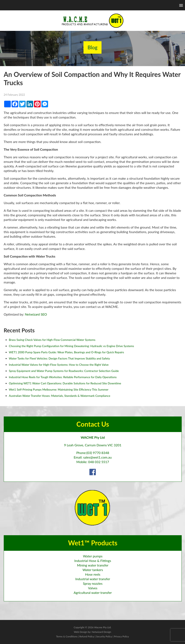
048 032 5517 (99, 462)
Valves (93, 588)
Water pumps (93, 556)
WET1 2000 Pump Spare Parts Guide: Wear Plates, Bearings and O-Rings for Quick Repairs (67, 352)
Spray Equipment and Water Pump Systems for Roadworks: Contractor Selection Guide (64, 371)
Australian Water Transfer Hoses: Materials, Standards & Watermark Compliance (60, 396)
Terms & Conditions (67, 636)
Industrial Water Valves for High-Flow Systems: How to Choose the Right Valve (59, 365)
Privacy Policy (121, 636)
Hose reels (93, 574)
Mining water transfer (93, 565)
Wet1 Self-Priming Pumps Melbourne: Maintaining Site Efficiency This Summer (59, 389)
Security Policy (104, 636)
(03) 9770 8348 (98, 453)
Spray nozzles (93, 583)
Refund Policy (87, 636)
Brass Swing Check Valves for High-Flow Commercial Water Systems (52, 340)
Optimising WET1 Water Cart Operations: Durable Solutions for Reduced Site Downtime (65, 383)
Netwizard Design (102, 632)
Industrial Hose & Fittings (93, 561)
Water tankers (93, 570)
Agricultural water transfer (93, 593)
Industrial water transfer (93, 579)
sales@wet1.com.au (97, 457)
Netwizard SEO (36, 314)
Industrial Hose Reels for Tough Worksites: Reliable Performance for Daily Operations (63, 377)
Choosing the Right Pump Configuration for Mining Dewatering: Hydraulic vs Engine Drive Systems (71, 346)
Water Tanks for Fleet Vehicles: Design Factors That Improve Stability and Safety (59, 358)
